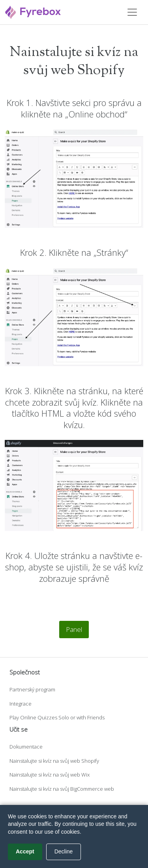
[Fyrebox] (33, 11)
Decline (64, 851)
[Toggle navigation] (132, 12)
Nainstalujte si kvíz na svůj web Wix (50, 775)
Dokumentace (26, 747)
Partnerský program (32, 689)
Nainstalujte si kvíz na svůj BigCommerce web (62, 789)
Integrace (21, 704)
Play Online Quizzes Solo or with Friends (57, 717)
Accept (25, 851)
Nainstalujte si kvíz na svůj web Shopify (54, 761)
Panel (74, 629)
